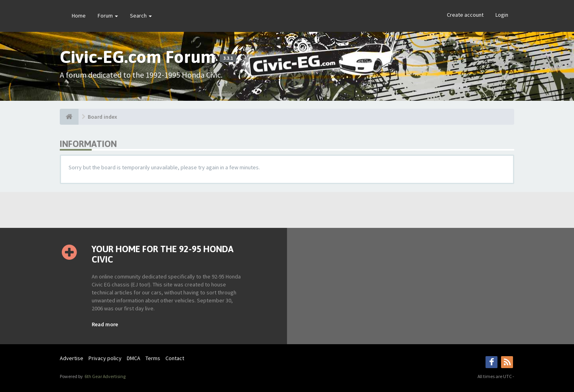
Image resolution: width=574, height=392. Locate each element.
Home (79, 16)
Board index (102, 117)
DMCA (134, 358)
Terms (153, 358)
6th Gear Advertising (105, 376)
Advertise (72, 358)
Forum (108, 16)
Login (502, 15)
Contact (175, 358)
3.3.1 (228, 58)
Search (141, 16)
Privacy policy (105, 358)
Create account (465, 15)
